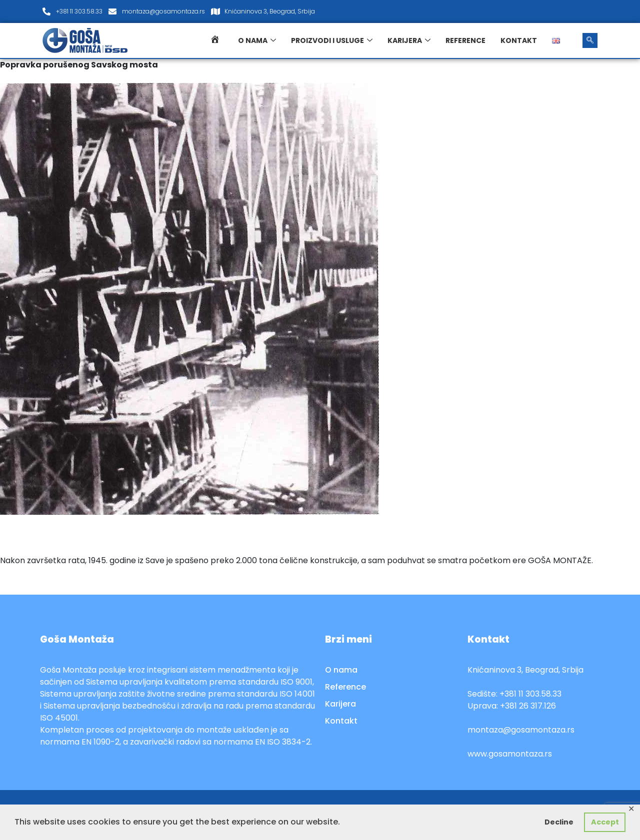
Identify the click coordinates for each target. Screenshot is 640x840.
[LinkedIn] (587, 11)
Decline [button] (559, 822)
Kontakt (519, 40)
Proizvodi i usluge (332, 40)
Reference (465, 40)
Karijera (409, 40)
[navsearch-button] (590, 40)
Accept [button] (605, 822)
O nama (257, 40)
